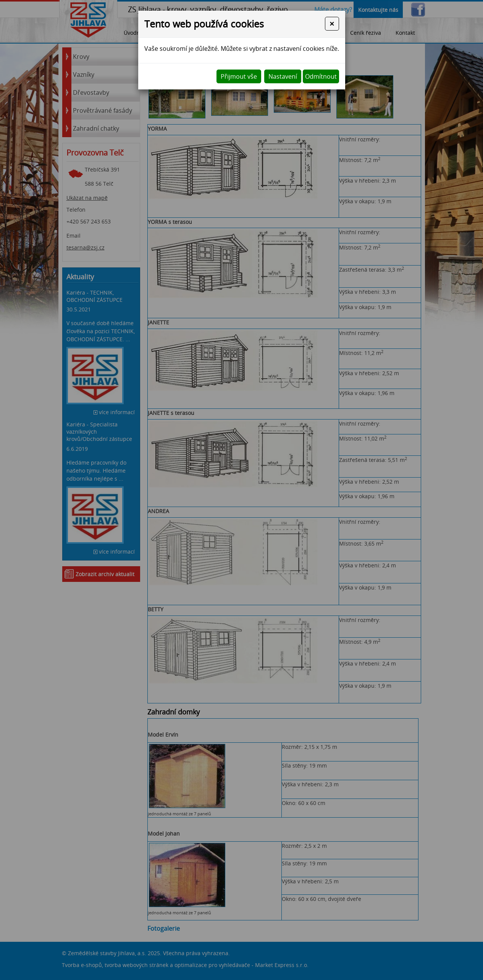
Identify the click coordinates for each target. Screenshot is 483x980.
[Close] (332, 24)
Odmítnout (321, 76)
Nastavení (283, 76)
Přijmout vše (239, 76)
